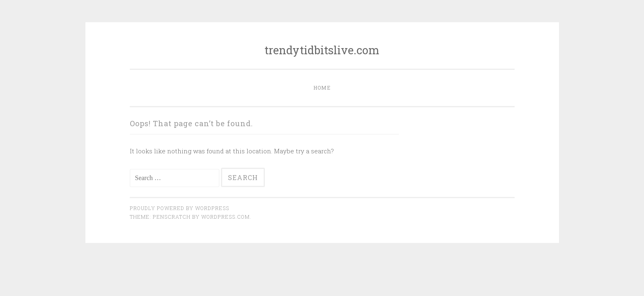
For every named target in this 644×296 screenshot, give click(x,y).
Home (322, 88)
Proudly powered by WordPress (179, 208)
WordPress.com (225, 217)
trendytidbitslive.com (322, 50)
